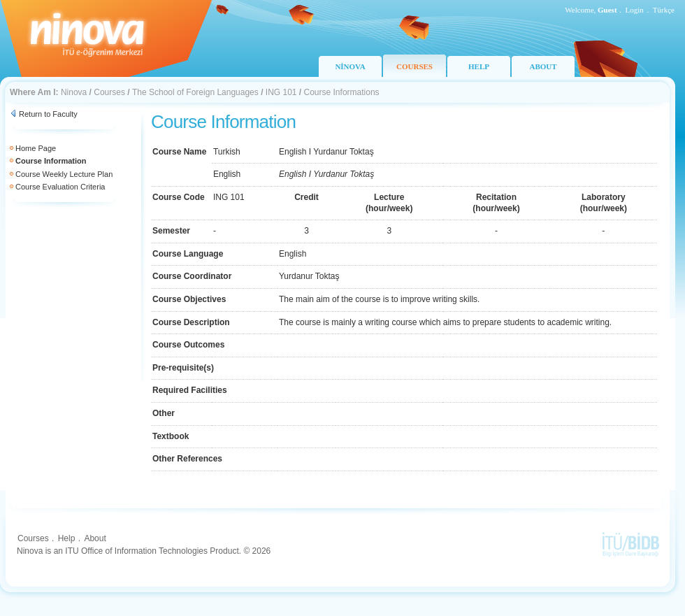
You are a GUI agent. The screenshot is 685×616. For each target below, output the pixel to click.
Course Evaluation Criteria (60, 187)
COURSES (414, 66)
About (95, 538)
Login (635, 10)
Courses (109, 92)
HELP (479, 66)
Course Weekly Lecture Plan (64, 174)
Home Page (36, 148)
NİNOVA (350, 66)
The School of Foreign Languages (195, 92)
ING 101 (281, 92)
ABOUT (543, 66)
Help (67, 538)
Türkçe (664, 10)
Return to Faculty (48, 114)
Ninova (74, 92)
